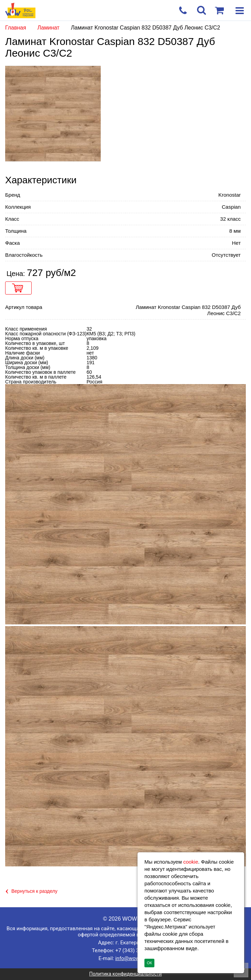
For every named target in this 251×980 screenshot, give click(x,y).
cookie (191, 862)
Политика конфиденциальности (125, 974)
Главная (16, 28)
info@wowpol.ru (134, 958)
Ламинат (49, 28)
